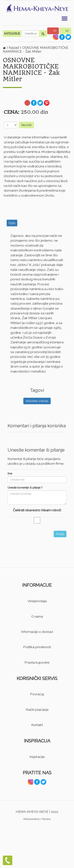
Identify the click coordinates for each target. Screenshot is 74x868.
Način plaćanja (37, 710)
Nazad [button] (14, 48)
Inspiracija (37, 757)
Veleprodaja (37, 601)
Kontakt (37, 725)
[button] (53, 31)
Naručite (26, 125)
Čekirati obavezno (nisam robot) (37, 510)
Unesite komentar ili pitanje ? (25, 488)
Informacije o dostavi (37, 632)
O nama (37, 616)
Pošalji (60, 534)
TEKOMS (46, 819)
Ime (10, 474)
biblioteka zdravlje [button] (37, 401)
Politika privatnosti (37, 647)
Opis (12, 223)
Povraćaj (37, 694)
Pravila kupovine (37, 662)
